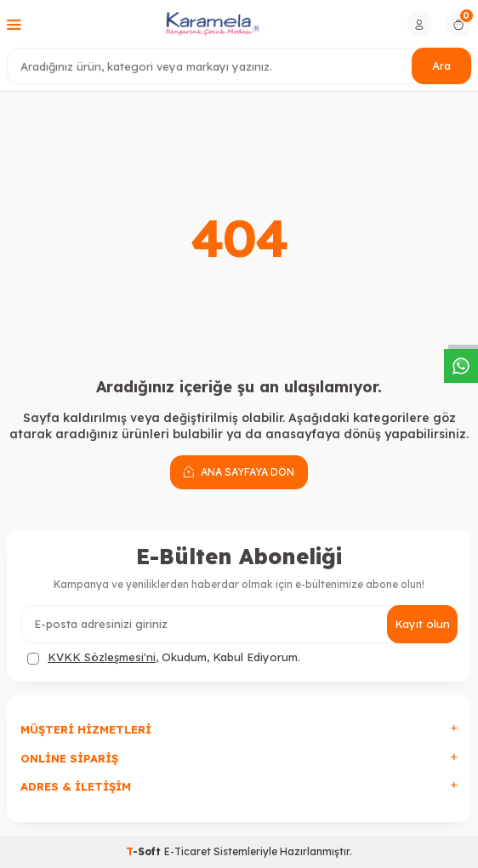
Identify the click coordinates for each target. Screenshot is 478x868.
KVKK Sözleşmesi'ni (102, 657)
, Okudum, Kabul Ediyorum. (164, 657)
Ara (441, 66)
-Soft (145, 851)
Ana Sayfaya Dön (239, 471)
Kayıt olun (422, 624)
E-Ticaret (188, 851)
